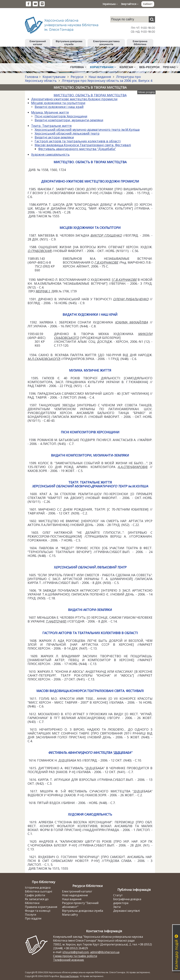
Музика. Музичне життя (50, 112)
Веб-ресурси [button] (149, 67)
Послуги (30, 915)
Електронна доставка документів (106, 43)
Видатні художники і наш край (59, 107)
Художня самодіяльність (50, 154)
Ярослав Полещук (69, 976)
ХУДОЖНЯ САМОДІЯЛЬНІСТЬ (90, 814)
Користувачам (54, 77)
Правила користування (41, 907)
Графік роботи (35, 895)
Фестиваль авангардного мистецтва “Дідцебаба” (77, 149)
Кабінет (148, 4)
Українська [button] (110, 4)
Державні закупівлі (126, 911)
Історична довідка (38, 888)
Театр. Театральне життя (51, 126)
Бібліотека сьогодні (38, 891)
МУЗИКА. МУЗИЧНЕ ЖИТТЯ (90, 370)
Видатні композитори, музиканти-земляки (69, 120)
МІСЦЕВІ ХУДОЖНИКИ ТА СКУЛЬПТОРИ (90, 228)
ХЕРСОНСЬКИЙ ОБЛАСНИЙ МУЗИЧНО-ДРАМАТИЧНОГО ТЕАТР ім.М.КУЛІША (90, 486)
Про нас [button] (171, 67)
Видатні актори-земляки (54, 137)
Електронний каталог (38, 43)
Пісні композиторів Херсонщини (61, 116)
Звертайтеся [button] (130, 4)
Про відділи (33, 918)
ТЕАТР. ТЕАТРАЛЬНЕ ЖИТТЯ (90, 482)
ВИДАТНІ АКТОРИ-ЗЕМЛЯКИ (90, 610)
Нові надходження (75, 895)
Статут (118, 895)
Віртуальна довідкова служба (69, 43)
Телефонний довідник (69, 960)
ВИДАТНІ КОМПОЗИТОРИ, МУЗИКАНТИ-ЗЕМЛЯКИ (90, 455)
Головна (32, 77)
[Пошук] (152, 19)
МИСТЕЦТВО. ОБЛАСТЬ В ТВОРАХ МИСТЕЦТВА (90, 95)
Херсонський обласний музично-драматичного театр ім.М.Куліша (87, 130)
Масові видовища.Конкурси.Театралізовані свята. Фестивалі (83, 145)
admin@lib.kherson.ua (105, 952)
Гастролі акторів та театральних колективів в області (78, 141)
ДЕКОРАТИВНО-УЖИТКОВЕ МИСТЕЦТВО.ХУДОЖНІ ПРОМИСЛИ (90, 181)
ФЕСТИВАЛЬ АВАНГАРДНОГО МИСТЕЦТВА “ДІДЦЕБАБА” (90, 753)
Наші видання (100, 77)
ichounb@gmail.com (76, 952)
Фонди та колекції (38, 911)
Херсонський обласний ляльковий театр (67, 133)
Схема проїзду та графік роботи (75, 956)
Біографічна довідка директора (127, 901)
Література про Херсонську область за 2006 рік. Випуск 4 (107, 81)
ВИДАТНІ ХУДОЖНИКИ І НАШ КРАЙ (90, 314)
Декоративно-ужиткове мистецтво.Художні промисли (74, 99)
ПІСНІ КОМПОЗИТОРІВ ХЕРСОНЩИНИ (90, 432)
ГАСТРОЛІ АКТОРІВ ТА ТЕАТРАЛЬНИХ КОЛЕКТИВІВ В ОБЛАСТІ (90, 633)
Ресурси (77, 77)
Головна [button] (78, 67)
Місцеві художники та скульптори (58, 103)
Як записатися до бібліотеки (37, 901)
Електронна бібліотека (140, 43)
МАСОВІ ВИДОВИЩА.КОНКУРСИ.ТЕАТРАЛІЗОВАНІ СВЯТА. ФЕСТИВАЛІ (90, 691)
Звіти (117, 907)
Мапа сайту (70, 915)
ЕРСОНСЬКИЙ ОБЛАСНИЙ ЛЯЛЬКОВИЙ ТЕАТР (91, 567)
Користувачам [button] (103, 67)
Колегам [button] (128, 67)
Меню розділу (146, 92)
